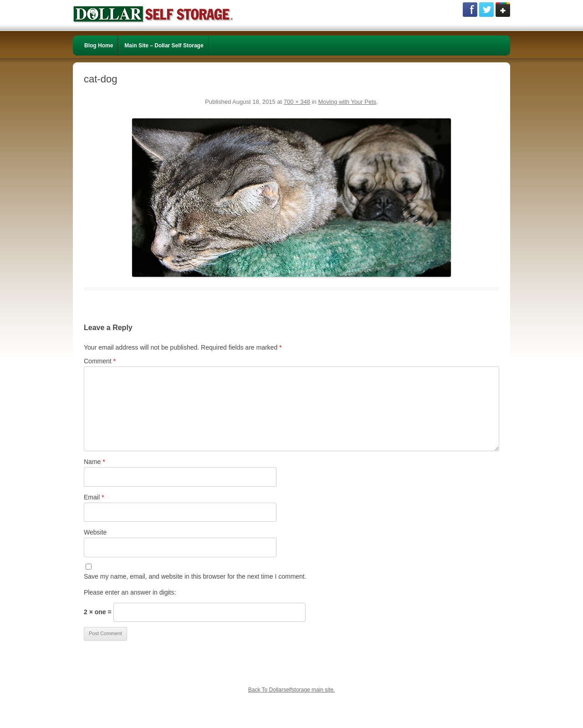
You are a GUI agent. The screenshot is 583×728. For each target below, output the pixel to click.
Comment (100, 361)
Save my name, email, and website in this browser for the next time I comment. (195, 576)
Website (95, 532)
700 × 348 (297, 102)
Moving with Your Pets (347, 102)
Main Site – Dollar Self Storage (164, 46)
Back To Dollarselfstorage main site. (292, 690)
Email (94, 497)
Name (95, 462)
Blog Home (99, 46)
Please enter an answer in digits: (130, 592)
